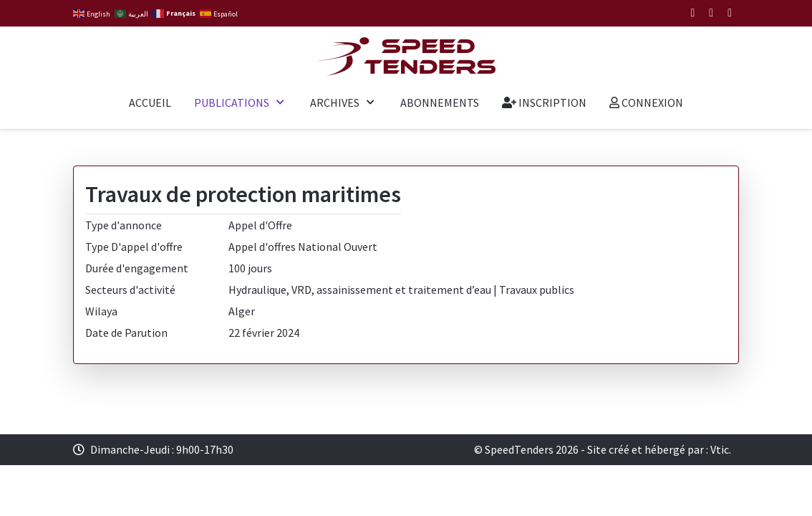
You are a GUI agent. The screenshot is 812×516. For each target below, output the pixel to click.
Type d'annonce (124, 225)
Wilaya (101, 311)
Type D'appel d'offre (134, 247)
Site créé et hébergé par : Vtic (658, 449)
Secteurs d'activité (130, 290)
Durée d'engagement (137, 268)
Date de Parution (126, 333)
